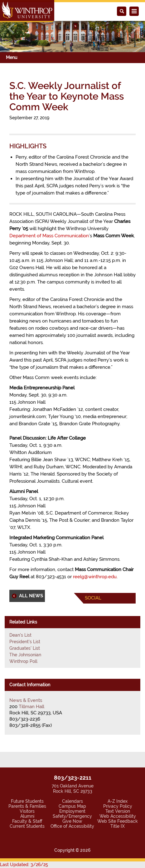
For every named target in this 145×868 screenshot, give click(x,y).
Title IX (118, 826)
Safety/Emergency (72, 816)
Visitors (27, 811)
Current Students (27, 826)
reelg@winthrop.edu (95, 577)
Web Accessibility (118, 816)
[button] (11, 29)
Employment (72, 811)
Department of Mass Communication (49, 236)
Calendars (72, 801)
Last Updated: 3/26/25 (24, 865)
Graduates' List (25, 648)
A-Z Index (118, 801)
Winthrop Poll (23, 661)
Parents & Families (27, 806)
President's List (25, 642)
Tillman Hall (31, 707)
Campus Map (72, 806)
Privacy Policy (118, 806)
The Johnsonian (25, 655)
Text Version (118, 811)
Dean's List (20, 635)
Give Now (72, 821)
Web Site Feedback (118, 821)
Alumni (27, 816)
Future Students (27, 801)
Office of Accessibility (72, 826)
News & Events (26, 700)
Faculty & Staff (27, 821)
